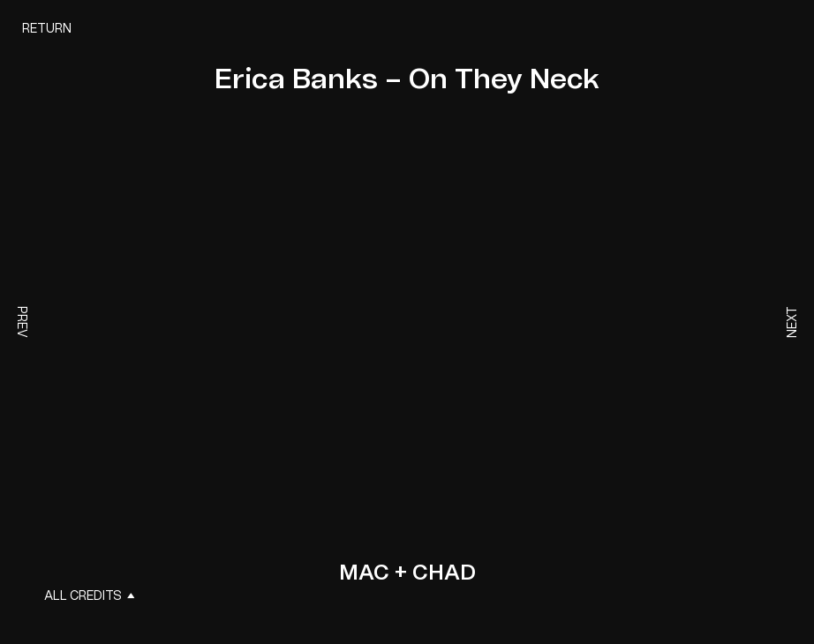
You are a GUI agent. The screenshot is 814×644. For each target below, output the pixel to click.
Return (47, 29)
